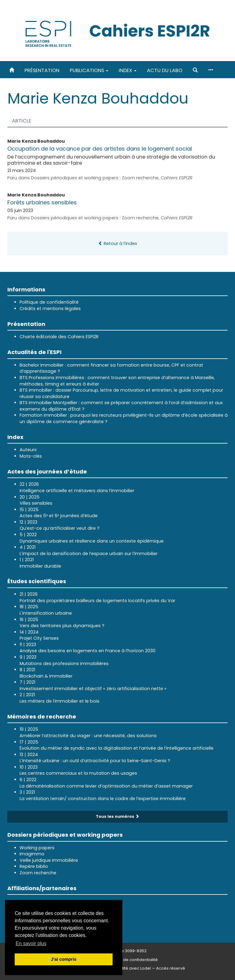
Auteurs (28, 450)
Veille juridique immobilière (49, 860)
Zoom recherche (38, 873)
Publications (89, 70)
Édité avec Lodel (135, 968)
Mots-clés (31, 456)
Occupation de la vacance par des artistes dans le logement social (100, 149)
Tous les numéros (117, 816)
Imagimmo (32, 854)
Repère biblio (34, 866)
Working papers (37, 848)
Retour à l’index (118, 243)
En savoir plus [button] (31, 943)
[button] (195, 70)
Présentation (42, 70)
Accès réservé (171, 968)
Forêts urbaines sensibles (42, 202)
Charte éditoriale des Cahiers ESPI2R (59, 337)
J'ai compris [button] (63, 959)
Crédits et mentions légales (50, 309)
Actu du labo (165, 70)
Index (128, 70)
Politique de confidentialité (49, 302)
